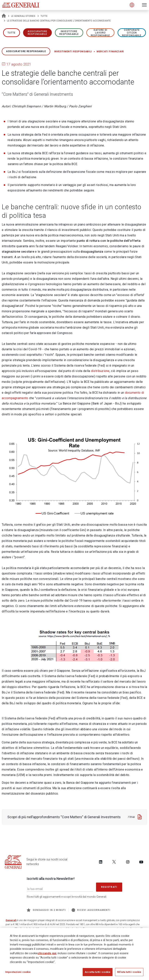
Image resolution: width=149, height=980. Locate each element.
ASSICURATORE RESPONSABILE (38, 33)
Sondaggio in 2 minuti (46, 910)
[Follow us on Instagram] (128, 862)
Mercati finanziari (110, 52)
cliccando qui (47, 954)
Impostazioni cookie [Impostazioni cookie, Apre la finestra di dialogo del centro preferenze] (18, 973)
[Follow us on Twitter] (114, 862)
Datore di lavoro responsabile (100, 33)
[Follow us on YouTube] (141, 862)
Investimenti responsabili (73, 52)
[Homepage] (4, 16)
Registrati (109, 887)
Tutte (44, 16)
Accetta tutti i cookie (98, 973)
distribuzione (100, 371)
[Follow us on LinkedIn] (101, 862)
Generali (11, 920)
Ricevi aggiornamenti (91, 910)
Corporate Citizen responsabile (132, 33)
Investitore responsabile (69, 33)
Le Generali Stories (23, 16)
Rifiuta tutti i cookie (129, 973)
